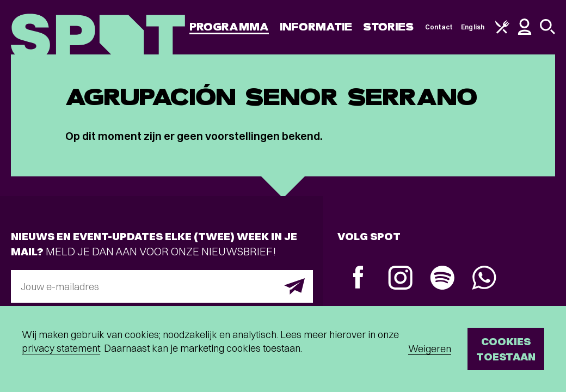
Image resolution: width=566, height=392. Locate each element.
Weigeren (430, 349)
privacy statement (61, 348)
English (473, 27)
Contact (439, 27)
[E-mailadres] (162, 286)
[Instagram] (400, 279)
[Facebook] (358, 278)
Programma (229, 27)
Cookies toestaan (506, 349)
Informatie (316, 27)
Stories (389, 27)
